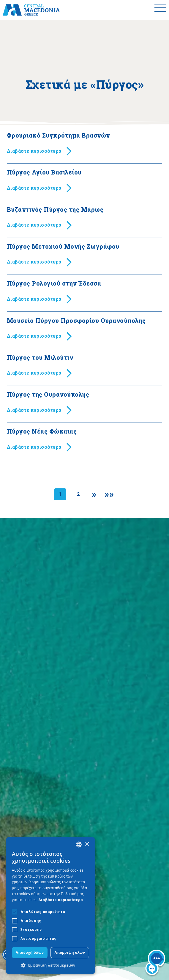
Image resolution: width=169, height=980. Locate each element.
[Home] (31, 10)
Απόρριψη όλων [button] (70, 952)
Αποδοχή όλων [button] (30, 952)
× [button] (87, 844)
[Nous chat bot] (155, 963)
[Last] (109, 494)
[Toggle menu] (160, 10)
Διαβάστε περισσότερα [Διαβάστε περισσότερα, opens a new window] (61, 900)
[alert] (50, 906)
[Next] (94, 494)
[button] (50, 965)
